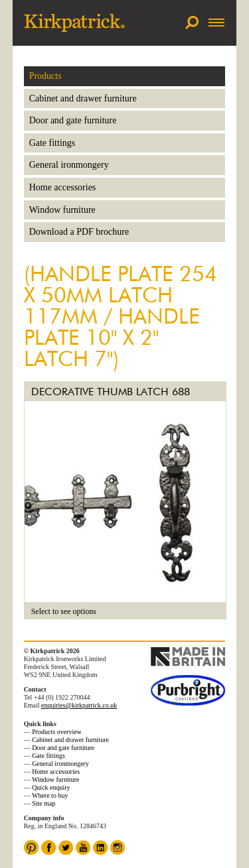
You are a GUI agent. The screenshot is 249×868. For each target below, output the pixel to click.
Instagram (118, 847)
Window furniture (62, 210)
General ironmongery (69, 165)
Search (192, 23)
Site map (43, 803)
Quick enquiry (51, 787)
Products (45, 76)
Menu (215, 23)
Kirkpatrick (74, 23)
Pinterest (31, 847)
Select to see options (64, 611)
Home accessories (63, 187)
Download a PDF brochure (79, 232)
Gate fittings (52, 143)
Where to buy (50, 795)
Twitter (66, 847)
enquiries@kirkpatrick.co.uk (79, 705)
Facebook (48, 847)
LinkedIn (100, 847)
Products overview (57, 732)
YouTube (83, 847)
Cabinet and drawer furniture (83, 98)
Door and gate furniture (73, 120)
